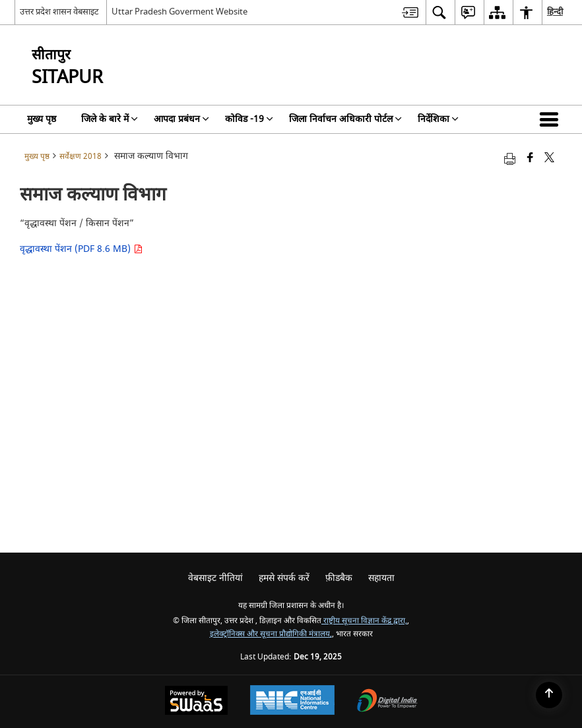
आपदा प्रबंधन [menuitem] (181, 119)
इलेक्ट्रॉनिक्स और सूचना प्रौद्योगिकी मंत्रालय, (271, 634)
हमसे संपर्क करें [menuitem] (284, 578)
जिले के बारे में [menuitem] (110, 119)
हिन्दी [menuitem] (555, 12)
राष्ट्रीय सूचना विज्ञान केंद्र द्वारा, (364, 621)
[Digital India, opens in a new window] (387, 702)
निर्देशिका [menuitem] (438, 119)
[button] (552, 119)
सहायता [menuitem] (381, 578)
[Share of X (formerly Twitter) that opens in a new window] (549, 159)
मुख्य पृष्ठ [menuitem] (42, 119)
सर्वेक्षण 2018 (81, 157)
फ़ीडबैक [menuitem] (339, 578)
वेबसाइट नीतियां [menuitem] (215, 578)
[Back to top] (549, 695)
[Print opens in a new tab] (510, 159)
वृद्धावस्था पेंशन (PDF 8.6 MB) (81, 249)
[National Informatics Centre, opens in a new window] (292, 702)
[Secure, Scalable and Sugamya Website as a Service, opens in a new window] (196, 702)
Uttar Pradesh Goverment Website (179, 12)
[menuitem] (410, 12)
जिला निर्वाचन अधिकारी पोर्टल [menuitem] (345, 119)
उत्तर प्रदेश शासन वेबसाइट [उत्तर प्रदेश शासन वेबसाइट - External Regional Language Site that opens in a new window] (59, 12)
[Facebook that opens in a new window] (530, 159)
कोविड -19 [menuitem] (249, 119)
